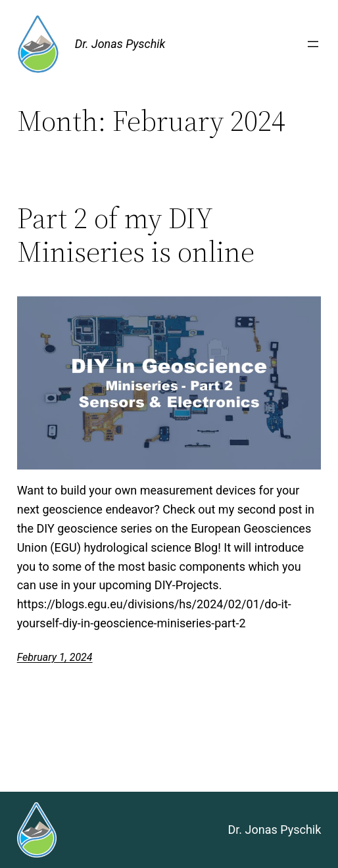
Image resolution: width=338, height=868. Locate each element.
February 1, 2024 (55, 657)
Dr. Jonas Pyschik (120, 44)
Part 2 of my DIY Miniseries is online (136, 235)
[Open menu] (313, 44)
